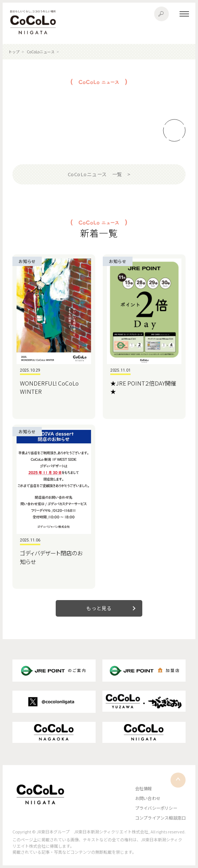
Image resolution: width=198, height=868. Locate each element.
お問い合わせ (148, 798)
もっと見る (99, 608)
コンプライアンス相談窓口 (161, 818)
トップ (14, 52)
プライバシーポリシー (156, 808)
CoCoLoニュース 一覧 (95, 174)
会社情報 (144, 788)
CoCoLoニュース (41, 52)
